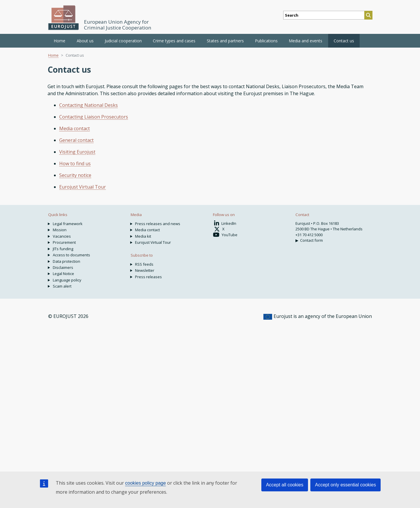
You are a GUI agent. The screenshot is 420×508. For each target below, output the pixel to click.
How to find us (75, 163)
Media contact (75, 128)
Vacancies (62, 236)
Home (60, 41)
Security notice (75, 175)
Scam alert (62, 286)
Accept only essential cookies (345, 485)
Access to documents (71, 255)
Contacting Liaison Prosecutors (94, 117)
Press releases (148, 277)
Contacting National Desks (89, 105)
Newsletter (145, 270)
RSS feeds (144, 264)
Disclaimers (63, 267)
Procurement (64, 242)
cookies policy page (146, 483)
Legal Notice (63, 274)
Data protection (66, 261)
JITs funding (63, 249)
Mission (60, 230)
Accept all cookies (285, 485)
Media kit (143, 236)
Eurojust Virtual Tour (83, 187)
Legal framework (68, 224)
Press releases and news (158, 224)
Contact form (311, 240)
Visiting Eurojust (77, 152)
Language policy (67, 280)
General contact (76, 140)
